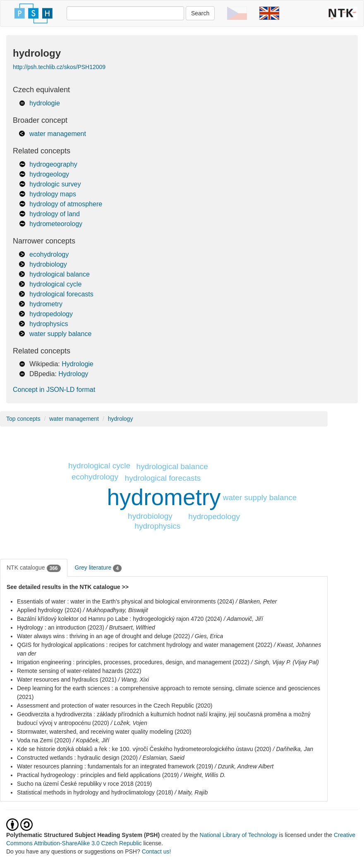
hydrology (121, 419)
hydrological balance (60, 274)
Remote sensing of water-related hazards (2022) (79, 671)
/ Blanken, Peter (256, 601)
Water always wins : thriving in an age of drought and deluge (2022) (103, 636)
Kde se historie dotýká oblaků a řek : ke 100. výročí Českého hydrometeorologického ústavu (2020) (144, 749)
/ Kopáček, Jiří (91, 740)
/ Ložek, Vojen (129, 723)
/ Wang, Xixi (134, 680)
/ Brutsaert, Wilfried (131, 627)
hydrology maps (53, 194)
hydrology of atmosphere (66, 204)
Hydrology (73, 374)
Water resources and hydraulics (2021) (67, 680)
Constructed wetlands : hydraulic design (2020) (77, 758)
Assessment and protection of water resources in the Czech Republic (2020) (115, 706)
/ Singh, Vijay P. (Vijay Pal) (285, 662)
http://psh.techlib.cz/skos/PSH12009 (59, 67)
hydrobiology (48, 264)
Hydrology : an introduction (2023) (61, 627)
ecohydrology (49, 254)
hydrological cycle (55, 284)
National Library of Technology (239, 835)
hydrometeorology (56, 224)
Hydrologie (77, 364)
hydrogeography (53, 164)
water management (58, 134)
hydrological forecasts (61, 294)
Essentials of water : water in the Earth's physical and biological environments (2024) (126, 601)
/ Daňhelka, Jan (293, 749)
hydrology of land (55, 214)
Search (200, 13)
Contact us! (157, 851)
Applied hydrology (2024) (49, 610)
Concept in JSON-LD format (54, 390)
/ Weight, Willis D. (203, 775)
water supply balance (60, 334)
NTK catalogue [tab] (34, 568)
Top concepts (23, 419)
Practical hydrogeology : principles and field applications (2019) (98, 775)
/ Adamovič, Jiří (243, 619)
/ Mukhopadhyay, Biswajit (116, 610)
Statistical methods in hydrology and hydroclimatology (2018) (95, 792)
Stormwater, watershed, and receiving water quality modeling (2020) (104, 732)
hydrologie (45, 103)
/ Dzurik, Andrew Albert (244, 766)
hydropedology (51, 314)
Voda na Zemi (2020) (44, 740)
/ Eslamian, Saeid (162, 758)
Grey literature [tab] (98, 568)
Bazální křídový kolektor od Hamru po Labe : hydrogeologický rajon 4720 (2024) (120, 619)
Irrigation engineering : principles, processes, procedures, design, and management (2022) (133, 662)
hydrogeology (49, 174)
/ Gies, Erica (207, 636)
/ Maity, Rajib (191, 792)
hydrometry (46, 304)
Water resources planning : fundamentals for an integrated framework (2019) (115, 766)
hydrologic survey (55, 184)
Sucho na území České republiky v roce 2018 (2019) (84, 784)
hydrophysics (49, 324)
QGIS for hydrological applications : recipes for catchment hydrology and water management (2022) (145, 645)
